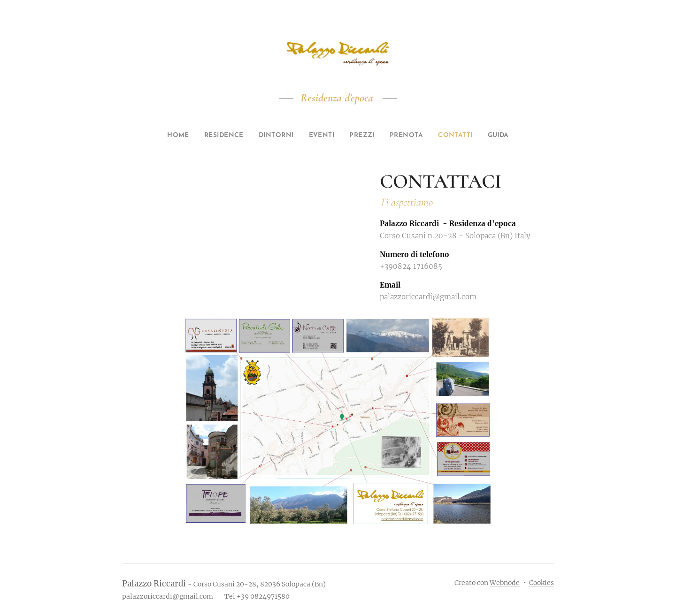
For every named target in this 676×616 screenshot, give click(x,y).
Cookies (542, 583)
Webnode (505, 583)
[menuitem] (163, 136)
